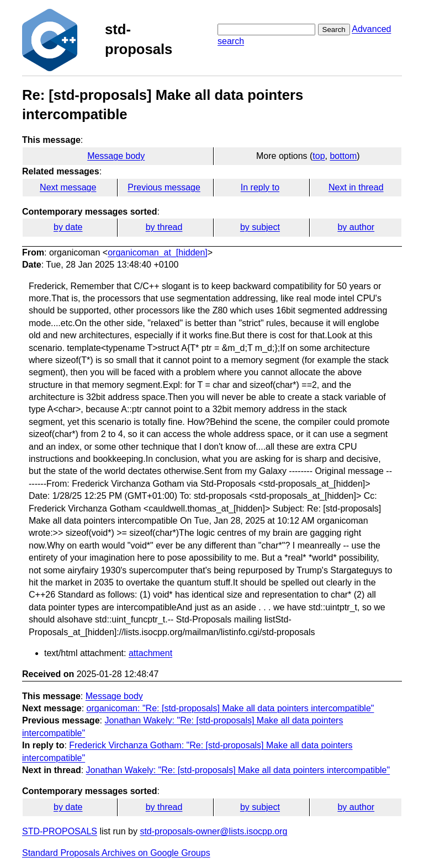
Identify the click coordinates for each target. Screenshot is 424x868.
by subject (260, 227)
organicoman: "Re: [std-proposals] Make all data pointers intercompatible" (230, 708)
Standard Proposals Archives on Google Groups (116, 853)
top (319, 156)
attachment (150, 653)
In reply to (260, 187)
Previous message (164, 187)
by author (356, 227)
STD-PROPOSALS (60, 831)
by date (68, 227)
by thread (164, 227)
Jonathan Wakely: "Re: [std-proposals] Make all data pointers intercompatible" (238, 770)
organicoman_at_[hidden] (158, 252)
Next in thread (356, 187)
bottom (343, 156)
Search (334, 30)
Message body (116, 156)
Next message (68, 187)
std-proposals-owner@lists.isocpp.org (213, 831)
